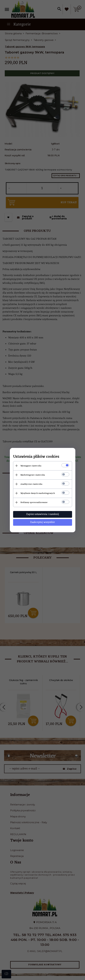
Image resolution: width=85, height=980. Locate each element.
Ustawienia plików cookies (36, 457)
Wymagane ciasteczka (31, 466)
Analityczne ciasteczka (31, 484)
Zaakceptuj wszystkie (42, 522)
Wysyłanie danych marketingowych (38, 493)
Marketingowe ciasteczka (33, 475)
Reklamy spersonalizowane (34, 502)
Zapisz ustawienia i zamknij (43, 514)
